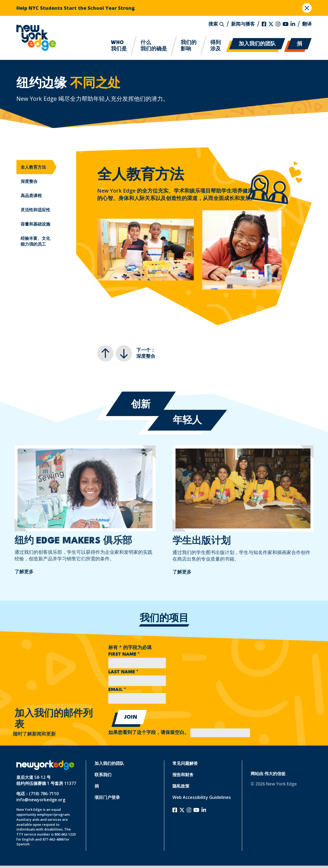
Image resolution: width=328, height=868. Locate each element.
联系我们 (103, 775)
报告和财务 (183, 775)
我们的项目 (164, 619)
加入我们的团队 (257, 44)
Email (117, 690)
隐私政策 (181, 786)
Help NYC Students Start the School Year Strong (76, 8)
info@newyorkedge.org (41, 800)
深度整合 (29, 181)
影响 (189, 46)
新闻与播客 (243, 24)
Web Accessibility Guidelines (202, 797)
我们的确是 (154, 46)
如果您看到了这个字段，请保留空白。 (179, 733)
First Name (124, 654)
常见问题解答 (185, 763)
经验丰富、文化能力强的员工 (35, 241)
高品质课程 (31, 195)
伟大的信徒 (275, 774)
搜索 (216, 24)
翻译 (307, 24)
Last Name (123, 672)
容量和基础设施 (35, 224)
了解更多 (15, 571)
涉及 (215, 46)
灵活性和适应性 (35, 210)
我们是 (119, 46)
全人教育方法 (33, 167)
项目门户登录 (107, 797)
